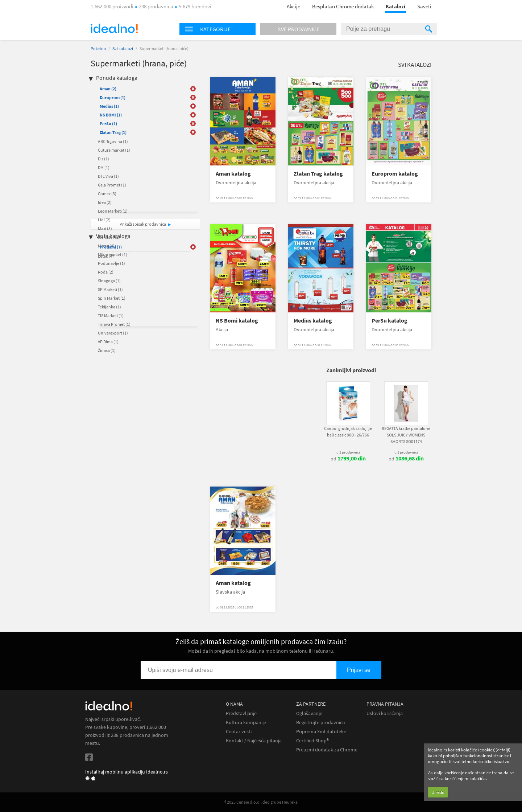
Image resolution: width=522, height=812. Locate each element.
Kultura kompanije (246, 723)
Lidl (104, 220)
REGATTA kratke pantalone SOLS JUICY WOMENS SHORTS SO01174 (406, 435)
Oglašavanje (309, 713)
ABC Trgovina (113, 141)
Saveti (424, 6)
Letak (106, 256)
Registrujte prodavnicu (321, 723)
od (348, 459)
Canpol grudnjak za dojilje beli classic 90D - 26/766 (348, 432)
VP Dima (108, 342)
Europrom (113, 97)
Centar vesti (239, 732)
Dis (103, 159)
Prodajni (111, 247)
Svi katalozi (123, 48)
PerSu (108, 124)
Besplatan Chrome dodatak (343, 6)
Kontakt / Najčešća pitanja (254, 741)
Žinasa (107, 350)
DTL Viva (108, 176)
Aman (108, 89)
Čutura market (114, 150)
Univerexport (113, 333)
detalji (503, 750)
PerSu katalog (390, 321)
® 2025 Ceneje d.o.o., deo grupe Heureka (261, 802)
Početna (98, 48)
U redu (438, 792)
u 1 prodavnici (348, 452)
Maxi (105, 228)
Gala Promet (112, 185)
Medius (109, 106)
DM (104, 167)
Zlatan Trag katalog (318, 174)
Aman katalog (233, 174)
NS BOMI (111, 115)
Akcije (293, 6)
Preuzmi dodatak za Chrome (327, 750)
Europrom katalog (395, 174)
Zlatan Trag (113, 132)
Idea (105, 202)
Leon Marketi (113, 211)
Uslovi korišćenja (385, 713)
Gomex (107, 194)
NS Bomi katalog (237, 321)
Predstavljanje (241, 713)
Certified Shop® (312, 741)
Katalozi (395, 6)
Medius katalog (313, 321)
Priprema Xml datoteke (321, 732)
